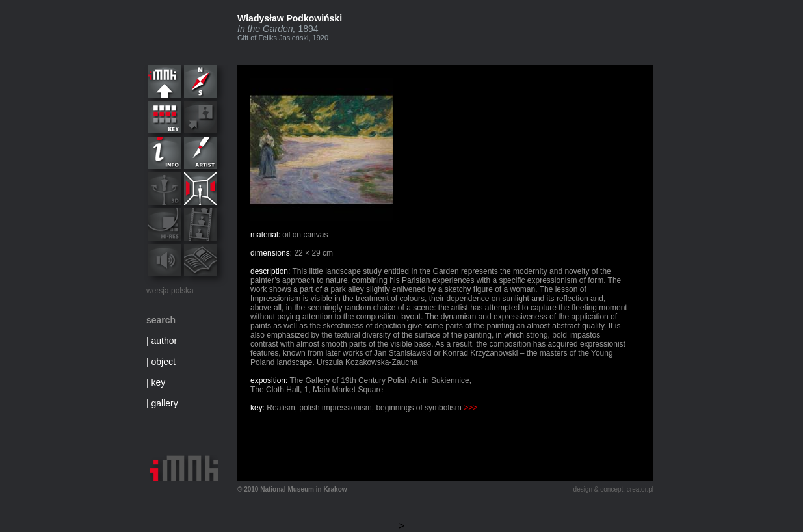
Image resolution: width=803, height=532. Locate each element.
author (165, 341)
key (159, 382)
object (164, 362)
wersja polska (170, 291)
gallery (165, 403)
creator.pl (640, 489)
